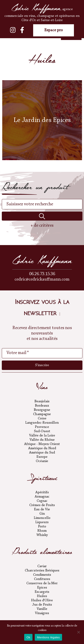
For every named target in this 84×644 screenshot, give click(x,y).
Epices (42, 588)
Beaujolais (42, 401)
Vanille (42, 609)
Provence (42, 427)
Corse (42, 418)
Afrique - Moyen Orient (42, 444)
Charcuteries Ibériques (42, 571)
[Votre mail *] (42, 353)
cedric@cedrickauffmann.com (42, 279)
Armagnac (42, 497)
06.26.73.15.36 (42, 274)
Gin (42, 514)
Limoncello (42, 518)
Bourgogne (42, 410)
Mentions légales (48, 637)
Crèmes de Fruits (42, 505)
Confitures (42, 579)
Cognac (42, 501)
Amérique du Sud (42, 453)
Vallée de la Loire (42, 436)
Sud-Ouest (42, 431)
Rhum (42, 531)
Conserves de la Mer (42, 583)
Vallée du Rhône (42, 440)
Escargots (42, 592)
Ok (28, 637)
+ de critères (42, 226)
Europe (42, 457)
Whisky (42, 535)
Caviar (42, 566)
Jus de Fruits (42, 605)
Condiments (42, 575)
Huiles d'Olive (42, 600)
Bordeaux (42, 406)
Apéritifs (42, 492)
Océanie (42, 461)
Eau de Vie (42, 509)
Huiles (42, 596)
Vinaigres (42, 613)
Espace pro (54, 30)
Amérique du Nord (42, 448)
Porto (42, 527)
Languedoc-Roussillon (42, 423)
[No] (78, 632)
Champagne (42, 414)
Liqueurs (42, 522)
